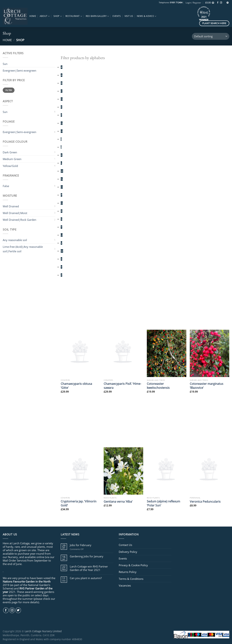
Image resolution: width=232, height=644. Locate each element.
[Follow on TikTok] (224, 3)
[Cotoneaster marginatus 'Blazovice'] (210, 353)
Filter (9, 90)
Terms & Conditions (131, 579)
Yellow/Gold (10, 166)
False (6, 186)
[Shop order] (211, 36)
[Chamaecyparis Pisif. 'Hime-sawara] (123, 353)
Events (117, 16)
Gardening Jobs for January (87, 556)
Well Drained (11, 206)
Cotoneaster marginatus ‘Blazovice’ (207, 386)
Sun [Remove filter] (5, 64)
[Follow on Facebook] (218, 3)
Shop (58, 16)
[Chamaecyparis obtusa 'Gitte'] (80, 353)
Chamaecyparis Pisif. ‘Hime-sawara (122, 386)
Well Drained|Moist (15, 213)
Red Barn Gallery (97, 16)
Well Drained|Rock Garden (19, 220)
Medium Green (12, 159)
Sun (5, 112)
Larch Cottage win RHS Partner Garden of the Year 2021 (89, 568)
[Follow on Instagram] (221, 3)
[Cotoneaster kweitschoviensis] (167, 353)
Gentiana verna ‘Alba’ (118, 501)
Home (33, 16)
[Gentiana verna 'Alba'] (123, 471)
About (45, 16)
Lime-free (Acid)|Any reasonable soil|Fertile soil (23, 249)
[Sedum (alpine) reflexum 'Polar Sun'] (167, 471)
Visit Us (129, 16)
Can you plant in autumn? (86, 578)
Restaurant (74, 16)
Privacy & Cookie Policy (133, 565)
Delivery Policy (128, 552)
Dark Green (10, 152)
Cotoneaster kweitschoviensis (158, 386)
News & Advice (147, 16)
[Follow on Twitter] (18, 610)
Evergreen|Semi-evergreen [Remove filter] (19, 71)
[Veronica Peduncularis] (210, 471)
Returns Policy (128, 572)
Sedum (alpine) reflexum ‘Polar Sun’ (163, 503)
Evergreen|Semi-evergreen (19, 132)
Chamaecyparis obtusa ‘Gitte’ (76, 386)
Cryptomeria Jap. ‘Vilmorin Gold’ (79, 503)
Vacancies (125, 585)
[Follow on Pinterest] (228, 3)
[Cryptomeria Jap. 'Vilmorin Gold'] (80, 471)
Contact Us (125, 545)
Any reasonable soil (15, 240)
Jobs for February (81, 545)
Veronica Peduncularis (205, 501)
